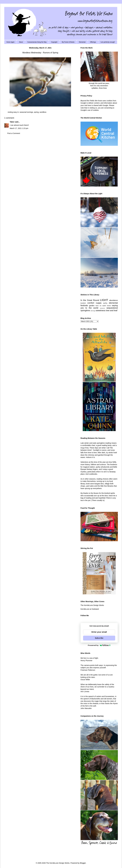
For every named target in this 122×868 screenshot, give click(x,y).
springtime (85, 310)
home (109, 306)
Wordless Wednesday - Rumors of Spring (40, 53)
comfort (91, 303)
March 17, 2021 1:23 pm (19, 128)
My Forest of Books (68, 42)
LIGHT (104, 300)
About (21, 42)
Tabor (12, 122)
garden (92, 306)
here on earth (101, 306)
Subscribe (99, 638)
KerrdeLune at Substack (90, 609)
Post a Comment (14, 133)
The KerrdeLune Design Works (92, 605)
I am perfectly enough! (108, 42)
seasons (102, 308)
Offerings (93, 42)
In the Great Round (90, 300)
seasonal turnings (26, 112)
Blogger (83, 863)
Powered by (99, 645)
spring (36, 112)
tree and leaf (112, 310)
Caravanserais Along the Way (37, 42)
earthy (105, 303)
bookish (83, 303)
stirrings (93, 311)
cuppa (99, 303)
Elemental (82, 42)
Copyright (54, 42)
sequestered (112, 308)
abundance (114, 300)
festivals (84, 305)
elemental (113, 303)
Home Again (10, 42)
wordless (43, 112)
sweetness (100, 310)
